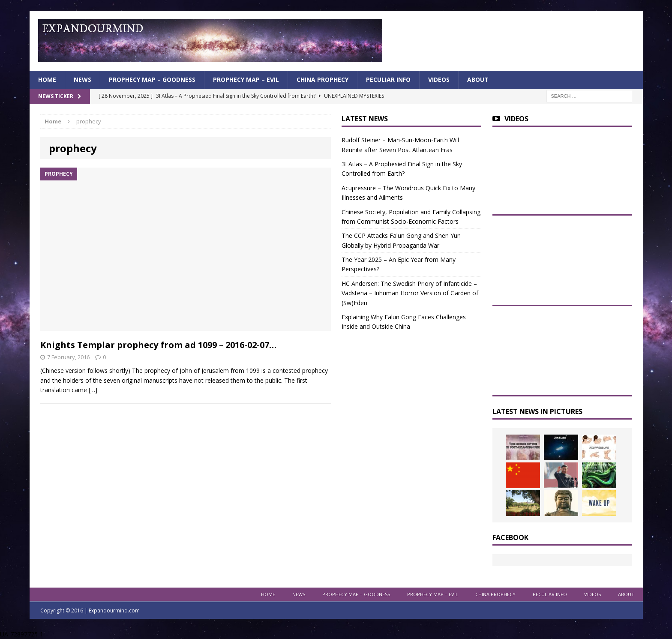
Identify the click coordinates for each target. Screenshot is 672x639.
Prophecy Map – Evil (246, 79)
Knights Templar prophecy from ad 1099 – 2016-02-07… (158, 345)
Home (47, 79)
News (82, 79)
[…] (93, 390)
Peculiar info (388, 79)
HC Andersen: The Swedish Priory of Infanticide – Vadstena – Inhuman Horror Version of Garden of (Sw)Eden (410, 293)
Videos (439, 79)
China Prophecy (322, 79)
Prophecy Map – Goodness (152, 79)
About (478, 79)
